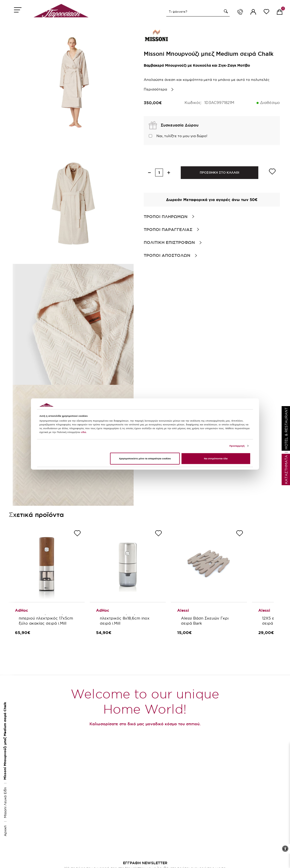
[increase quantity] (169, 173)
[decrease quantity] (149, 173)
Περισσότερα (155, 89)
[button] (225, 11)
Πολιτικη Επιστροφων (169, 242)
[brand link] (156, 35)
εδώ (84, 432)
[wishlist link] (266, 13)
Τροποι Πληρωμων (166, 216)
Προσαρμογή (237, 446)
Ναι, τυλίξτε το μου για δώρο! (182, 136)
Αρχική (5, 831)
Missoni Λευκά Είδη (5, 803)
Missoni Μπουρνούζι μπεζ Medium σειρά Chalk (5, 741)
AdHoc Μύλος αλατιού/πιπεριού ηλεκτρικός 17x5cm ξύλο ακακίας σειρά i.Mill (47, 618)
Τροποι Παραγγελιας (168, 229)
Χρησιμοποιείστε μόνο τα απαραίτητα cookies (145, 459)
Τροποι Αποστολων (167, 255)
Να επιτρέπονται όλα (216, 459)
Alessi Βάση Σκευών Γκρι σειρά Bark (205, 621)
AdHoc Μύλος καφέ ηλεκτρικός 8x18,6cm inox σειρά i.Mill (125, 618)
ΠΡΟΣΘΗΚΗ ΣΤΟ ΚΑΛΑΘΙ (220, 173)
